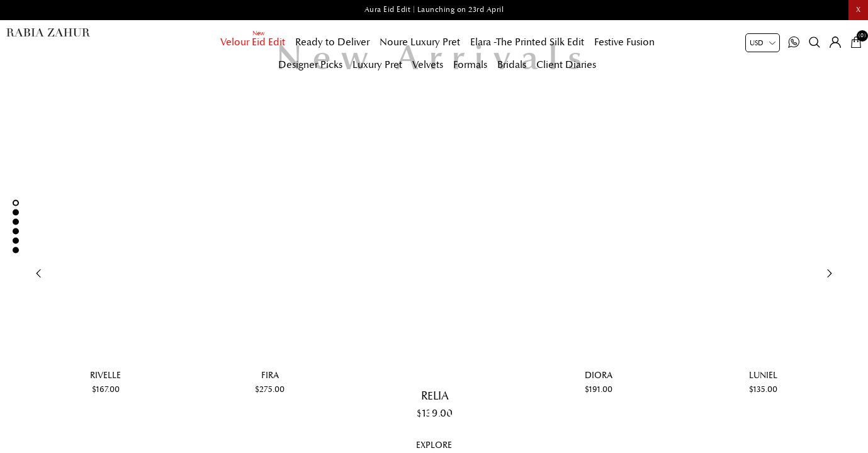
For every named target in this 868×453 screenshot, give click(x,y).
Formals (470, 65)
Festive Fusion (624, 42)
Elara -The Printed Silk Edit (527, 42)
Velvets (428, 65)
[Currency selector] (763, 43)
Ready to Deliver (332, 42)
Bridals (512, 65)
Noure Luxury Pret (420, 42)
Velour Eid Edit (253, 42)
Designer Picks (310, 65)
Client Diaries (566, 65)
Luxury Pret (377, 65)
